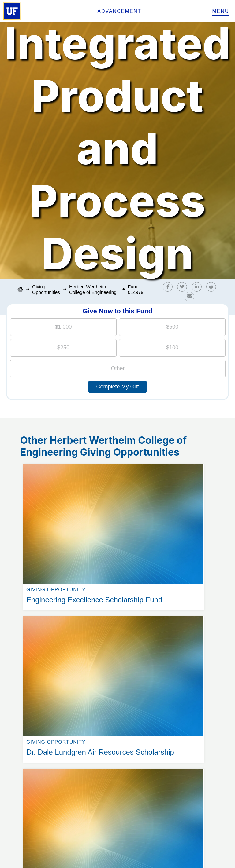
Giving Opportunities (46, 289)
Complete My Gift (117, 387)
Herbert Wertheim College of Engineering (93, 289)
